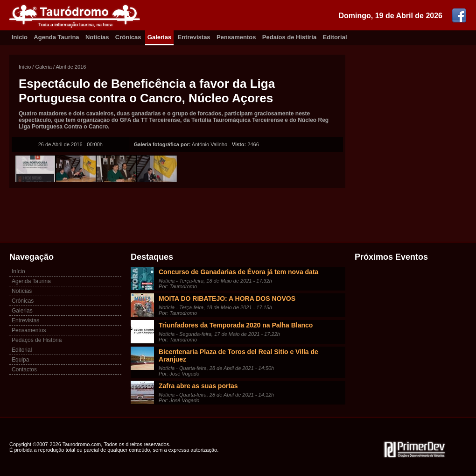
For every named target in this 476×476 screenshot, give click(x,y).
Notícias (97, 37)
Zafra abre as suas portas (198, 386)
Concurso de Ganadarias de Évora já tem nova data (238, 272)
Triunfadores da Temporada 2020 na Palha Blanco (236, 325)
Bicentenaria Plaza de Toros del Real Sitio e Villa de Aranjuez (238, 355)
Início (25, 67)
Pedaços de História (37, 340)
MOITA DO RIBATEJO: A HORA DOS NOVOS (227, 298)
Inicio (20, 37)
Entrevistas (194, 37)
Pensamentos (236, 37)
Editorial (335, 37)
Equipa (20, 360)
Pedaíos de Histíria (289, 37)
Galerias (159, 37)
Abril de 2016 (71, 67)
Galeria (43, 67)
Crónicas (128, 37)
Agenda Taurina (56, 37)
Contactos (24, 369)
